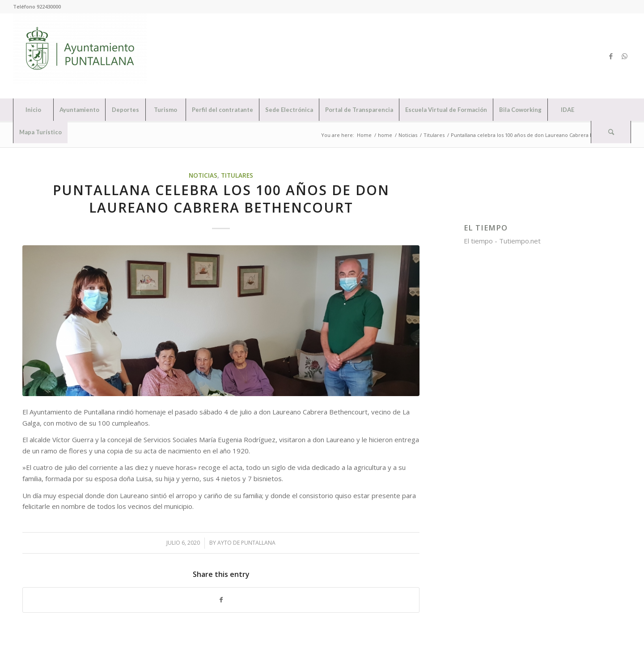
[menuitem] (33, 110)
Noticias (203, 175)
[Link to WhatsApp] (624, 56)
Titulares (237, 175)
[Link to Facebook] (611, 56)
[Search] (611, 132)
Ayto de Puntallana (246, 543)
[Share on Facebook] (221, 600)
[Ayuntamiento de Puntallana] (80, 56)
